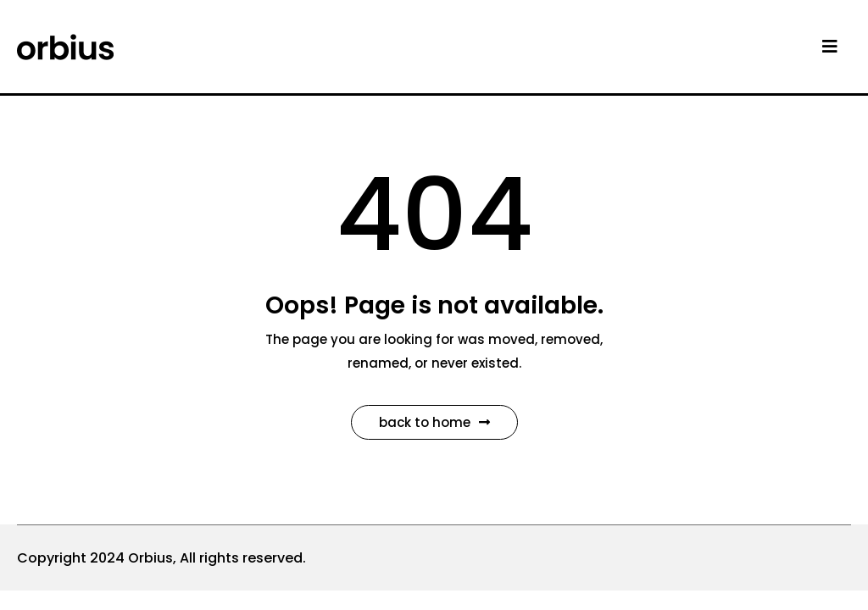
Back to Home (434, 422)
